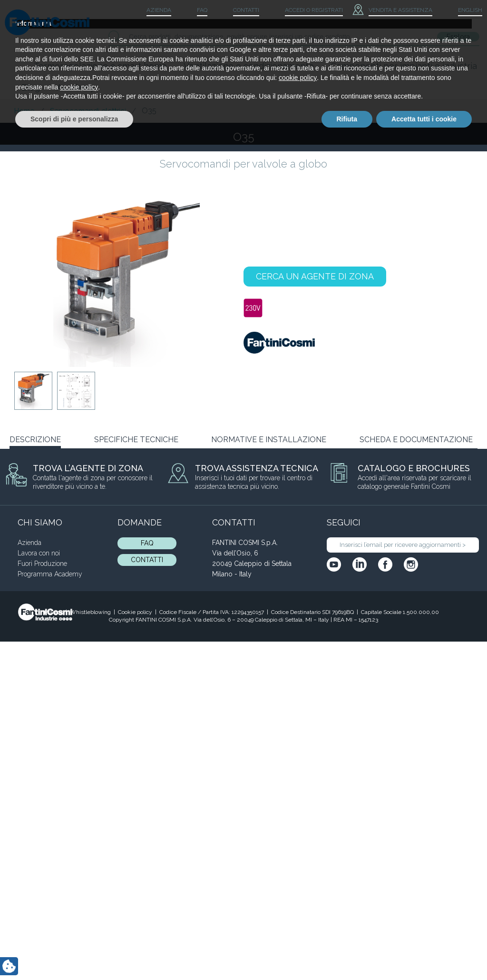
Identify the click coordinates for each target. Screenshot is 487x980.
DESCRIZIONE (35, 440)
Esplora (458, 37)
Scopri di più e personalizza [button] (74, 954)
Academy (76, 87)
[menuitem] (462, 10)
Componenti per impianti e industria (404, 66)
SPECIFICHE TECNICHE (136, 440)
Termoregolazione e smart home (100, 66)
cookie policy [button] (298, 913)
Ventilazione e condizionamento (249, 66)
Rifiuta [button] (347, 954)
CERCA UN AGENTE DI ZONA (315, 276)
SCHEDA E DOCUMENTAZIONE (416, 440)
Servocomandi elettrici (88, 111)
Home (24, 111)
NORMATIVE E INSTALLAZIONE (269, 440)
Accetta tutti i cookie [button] (424, 954)
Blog (31, 87)
